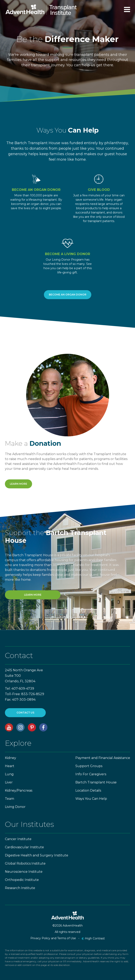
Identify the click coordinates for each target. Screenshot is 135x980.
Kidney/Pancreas (19, 790)
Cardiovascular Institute (24, 847)
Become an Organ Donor (68, 295)
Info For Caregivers (91, 774)
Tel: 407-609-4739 (20, 689)
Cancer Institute (18, 839)
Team (9, 799)
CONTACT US (25, 713)
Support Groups (89, 766)
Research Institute (20, 888)
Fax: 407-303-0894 (20, 700)
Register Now (36, 217)
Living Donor (15, 807)
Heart (10, 766)
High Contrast (93, 938)
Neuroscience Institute (24, 872)
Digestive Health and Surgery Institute (37, 855)
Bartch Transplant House (96, 782)
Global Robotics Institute (25, 863)
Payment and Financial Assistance (103, 758)
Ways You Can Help (91, 799)
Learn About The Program (68, 281)
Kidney (11, 758)
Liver (9, 782)
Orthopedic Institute (22, 880)
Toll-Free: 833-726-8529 (25, 694)
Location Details (88, 790)
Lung (9, 774)
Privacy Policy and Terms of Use (53, 938)
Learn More (99, 230)
